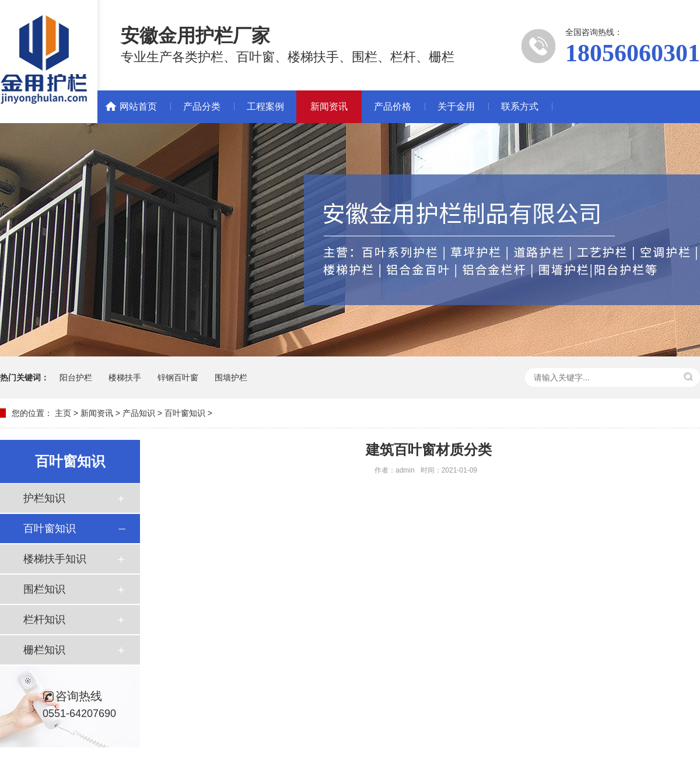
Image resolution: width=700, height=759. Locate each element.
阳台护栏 (76, 377)
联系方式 (520, 106)
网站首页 (138, 106)
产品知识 (139, 413)
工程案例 (265, 106)
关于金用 (456, 106)
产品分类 (202, 106)
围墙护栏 (231, 377)
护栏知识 (44, 498)
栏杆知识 (44, 620)
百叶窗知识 (185, 413)
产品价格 (393, 106)
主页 (63, 413)
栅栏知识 (44, 650)
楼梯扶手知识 (55, 559)
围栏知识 (44, 589)
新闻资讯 (329, 106)
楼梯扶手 (125, 377)
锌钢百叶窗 (178, 377)
